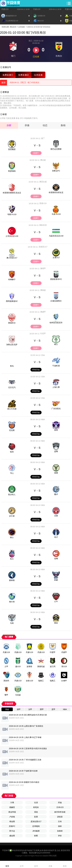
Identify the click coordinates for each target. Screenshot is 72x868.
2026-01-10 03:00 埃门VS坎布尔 (39, 27)
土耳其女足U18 (12, 236)
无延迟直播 (11, 118)
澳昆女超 (43, 182)
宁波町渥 (56, 366)
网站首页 (13, 27)
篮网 (56, 451)
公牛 (56, 601)
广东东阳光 (56, 409)
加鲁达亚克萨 (12, 345)
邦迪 (60, 803)
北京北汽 (12, 387)
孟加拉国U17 (36, 821)
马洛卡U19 (56, 214)
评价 (60, 836)
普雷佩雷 (12, 149)
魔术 (56, 494)
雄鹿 (56, 473)
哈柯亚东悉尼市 (56, 323)
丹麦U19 (5, 9)
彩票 (36, 817)
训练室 (60, 817)
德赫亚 (12, 807)
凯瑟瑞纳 (12, 171)
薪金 (18, 118)
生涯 (36, 803)
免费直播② (24, 75)
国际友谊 (43, 225)
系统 (36, 812)
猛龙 (12, 452)
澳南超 (43, 290)
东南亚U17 (43, 247)
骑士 (12, 537)
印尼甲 (43, 334)
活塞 (56, 516)
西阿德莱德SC (12, 301)
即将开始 (36, 370)
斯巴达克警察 (56, 149)
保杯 (60, 826)
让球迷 (3, 118)
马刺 (12, 623)
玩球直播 (38, 75)
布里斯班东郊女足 (56, 192)
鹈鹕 (56, 580)
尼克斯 (12, 430)
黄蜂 (56, 430)
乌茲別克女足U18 (56, 236)
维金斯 (12, 821)
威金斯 (12, 836)
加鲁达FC (56, 171)
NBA (43, 419)
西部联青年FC (56, 279)
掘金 (56, 623)
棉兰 (56, 344)
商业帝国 (12, 812)
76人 (12, 473)
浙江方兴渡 (12, 409)
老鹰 (56, 559)
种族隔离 (28, 118)
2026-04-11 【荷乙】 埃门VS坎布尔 (24, 83)
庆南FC (12, 826)
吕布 (60, 821)
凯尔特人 (12, 495)
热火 (12, 559)
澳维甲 (43, 268)
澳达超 (43, 160)
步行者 (12, 516)
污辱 (12, 803)
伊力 (22, 118)
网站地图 (53, 856)
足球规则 (36, 826)
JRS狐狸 (36, 831)
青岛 (12, 366)
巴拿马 (35, 118)
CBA (43, 355)
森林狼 (12, 580)
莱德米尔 (12, 323)
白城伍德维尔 (56, 301)
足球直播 (21, 27)
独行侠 (12, 602)
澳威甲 (43, 312)
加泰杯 (60, 831)
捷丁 (43, 138)
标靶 (36, 836)
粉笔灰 (36, 807)
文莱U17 (56, 258)
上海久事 (56, 387)
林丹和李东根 (60, 812)
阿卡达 (12, 831)
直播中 (36, 153)
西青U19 (43, 203)
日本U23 (60, 807)
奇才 (56, 537)
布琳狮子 (12, 279)
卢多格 (12, 817)
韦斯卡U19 (12, 214)
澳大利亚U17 (12, 258)
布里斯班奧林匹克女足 (12, 193)
